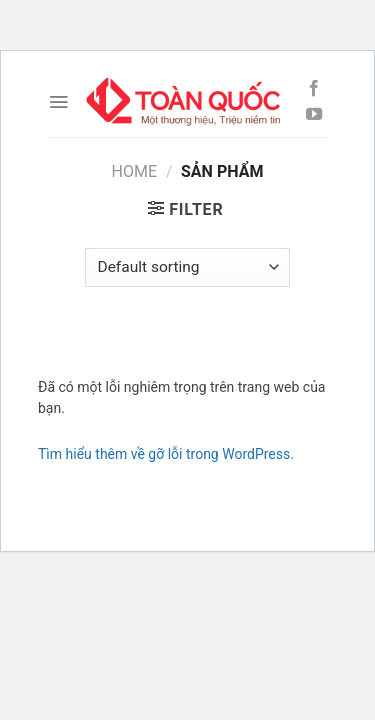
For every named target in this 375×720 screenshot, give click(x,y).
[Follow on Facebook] (314, 89)
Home (134, 171)
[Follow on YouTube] (314, 115)
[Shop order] (187, 267)
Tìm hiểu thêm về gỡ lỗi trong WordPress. (166, 454)
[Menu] (58, 102)
